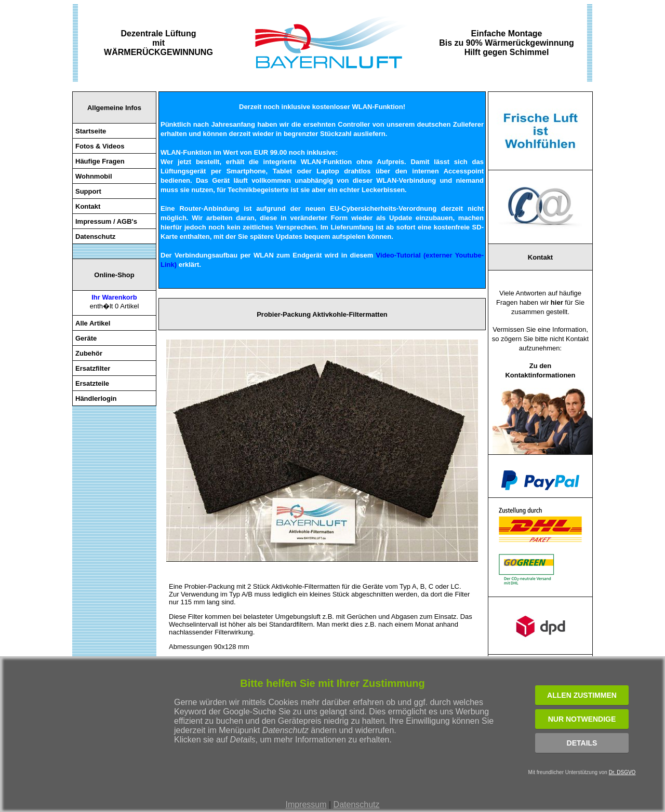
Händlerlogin (96, 398)
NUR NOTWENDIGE (582, 719)
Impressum (306, 804)
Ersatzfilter (93, 368)
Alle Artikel (93, 323)
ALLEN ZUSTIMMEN (582, 695)
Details (582, 743)
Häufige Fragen (100, 161)
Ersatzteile (92, 383)
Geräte (86, 338)
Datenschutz (357, 804)
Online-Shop (114, 275)
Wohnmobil (94, 176)
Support (88, 191)
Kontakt (88, 206)
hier (557, 302)
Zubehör (89, 353)
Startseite (91, 131)
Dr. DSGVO (622, 772)
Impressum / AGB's (106, 221)
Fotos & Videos (100, 146)
